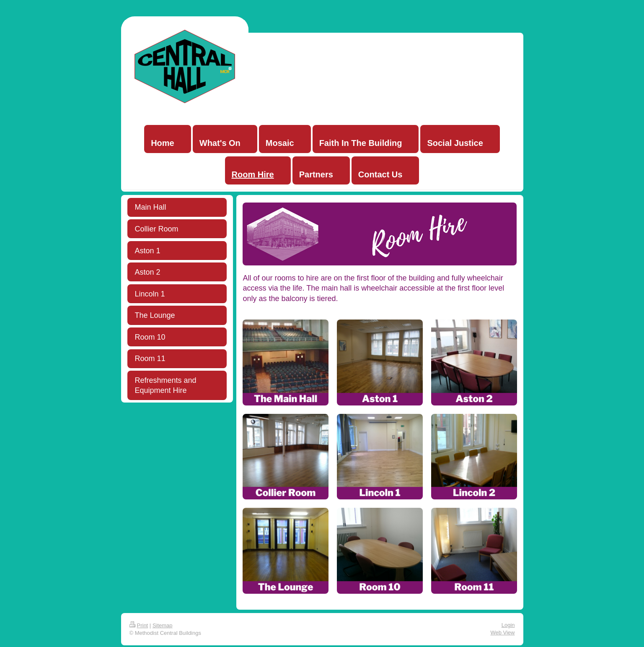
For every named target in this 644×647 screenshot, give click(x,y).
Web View (502, 633)
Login (508, 625)
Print (139, 625)
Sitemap (163, 625)
